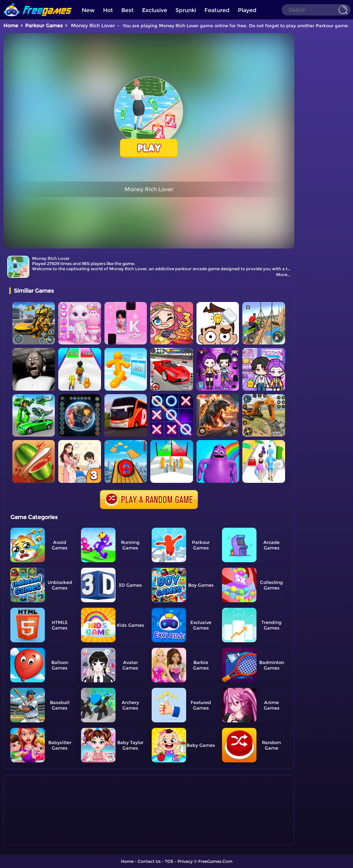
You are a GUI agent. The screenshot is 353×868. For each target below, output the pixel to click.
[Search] (316, 10)
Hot (108, 10)
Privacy (185, 861)
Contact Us (149, 861)
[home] (38, 3)
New (88, 10)
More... (283, 275)
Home (11, 26)
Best (128, 10)
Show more (32, 840)
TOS (169, 861)
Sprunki (186, 10)
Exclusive (155, 10)
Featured (217, 10)
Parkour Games (44, 26)
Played (247, 10)
